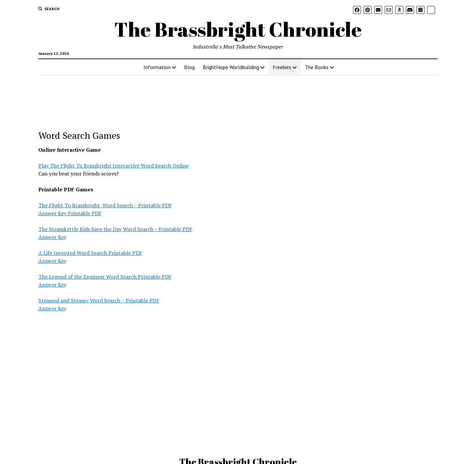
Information (157, 67)
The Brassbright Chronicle (238, 29)
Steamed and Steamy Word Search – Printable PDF (99, 300)
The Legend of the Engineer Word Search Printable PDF (105, 277)
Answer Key (52, 237)
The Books (317, 67)
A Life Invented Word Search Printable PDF (90, 253)
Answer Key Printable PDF (70, 213)
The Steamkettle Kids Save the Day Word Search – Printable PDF (115, 229)
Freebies (282, 67)
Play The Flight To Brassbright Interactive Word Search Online (114, 166)
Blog (189, 67)
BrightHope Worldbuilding (231, 67)
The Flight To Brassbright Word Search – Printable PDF (105, 205)
